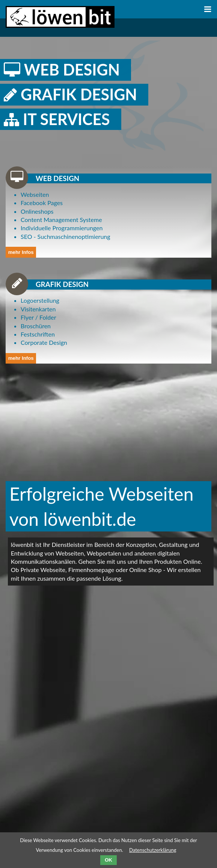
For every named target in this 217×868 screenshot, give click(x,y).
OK (108, 860)
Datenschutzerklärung (153, 850)
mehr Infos (21, 252)
